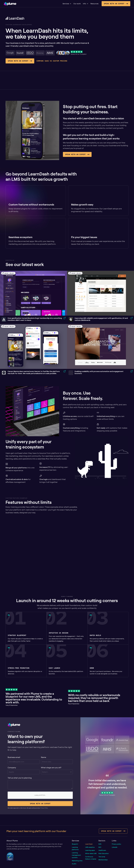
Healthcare (102, 850)
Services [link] (66, 4)
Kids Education (104, 853)
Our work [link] (77, 4)
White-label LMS (91, 853)
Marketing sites (77, 861)
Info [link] (84, 4)
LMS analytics (90, 847)
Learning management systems (77, 855)
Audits (74, 864)
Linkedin (115, 847)
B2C (100, 847)
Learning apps (90, 850)
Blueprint (75, 844)
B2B (100, 844)
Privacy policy (116, 844)
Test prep (102, 857)
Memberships (103, 860)
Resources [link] (94, 4)
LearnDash (89, 844)
